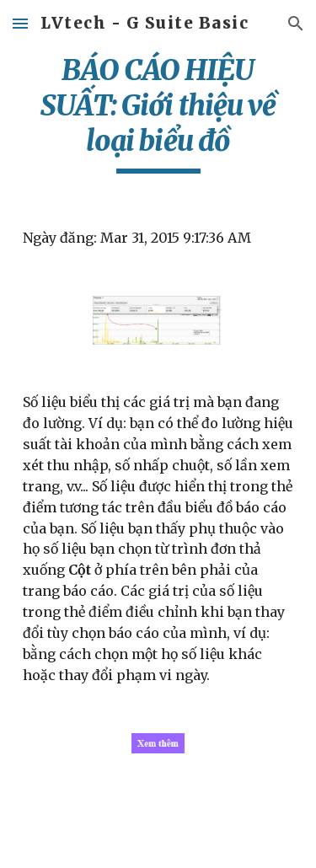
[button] (20, 23)
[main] (158, 113)
